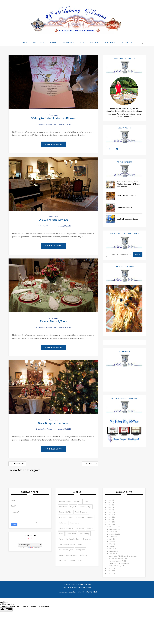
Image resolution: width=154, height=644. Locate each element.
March (112, 549)
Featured (63, 517)
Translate (35, 548)
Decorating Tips (85, 507)
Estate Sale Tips (65, 512)
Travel (53, 43)
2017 (110, 515)
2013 (110, 524)
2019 (110, 510)
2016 (110, 517)
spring (72, 560)
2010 (110, 573)
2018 (110, 512)
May (111, 544)
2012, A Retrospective (118, 566)
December (114, 527)
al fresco (84, 555)
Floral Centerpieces (77, 517)
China (86, 501)
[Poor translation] (9, 609)
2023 (110, 500)
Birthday (77, 501)
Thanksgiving (88, 539)
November (114, 529)
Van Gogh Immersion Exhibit (127, 219)
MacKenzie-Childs (66, 528)
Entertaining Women (83, 584)
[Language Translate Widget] (30, 545)
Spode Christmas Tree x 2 (126, 196)
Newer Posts (19, 464)
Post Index (110, 43)
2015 (110, 519)
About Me (38, 43)
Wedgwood (81, 550)
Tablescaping (84, 534)
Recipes (90, 528)
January (113, 554)
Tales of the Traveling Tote (69, 539)
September (114, 534)
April (111, 546)
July (111, 539)
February (113, 551)
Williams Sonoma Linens (68, 555)
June (111, 541)
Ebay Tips (94, 43)
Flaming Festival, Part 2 (53, 322)
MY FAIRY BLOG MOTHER (87, 592)
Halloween (63, 523)
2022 (110, 502)
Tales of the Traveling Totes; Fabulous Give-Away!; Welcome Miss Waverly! (128, 184)
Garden (90, 517)
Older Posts (88, 464)
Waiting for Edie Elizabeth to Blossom (53, 119)
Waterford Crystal (66, 550)
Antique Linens (65, 501)
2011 (110, 571)
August (112, 536)
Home (25, 43)
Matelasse (80, 528)
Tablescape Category (72, 43)
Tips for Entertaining (67, 544)
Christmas (63, 507)
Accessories (53, 115)
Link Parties (126, 43)
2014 (110, 522)
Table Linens (71, 534)
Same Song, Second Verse (53, 423)
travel (80, 560)
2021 (110, 505)
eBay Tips (63, 560)
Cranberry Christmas (125, 208)
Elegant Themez (85, 587)
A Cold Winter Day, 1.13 (53, 220)
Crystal (73, 507)
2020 (110, 507)
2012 (110, 568)
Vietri (80, 544)
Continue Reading (53, 144)
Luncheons (75, 523)
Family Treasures (81, 512)
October (113, 532)
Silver (61, 534)
